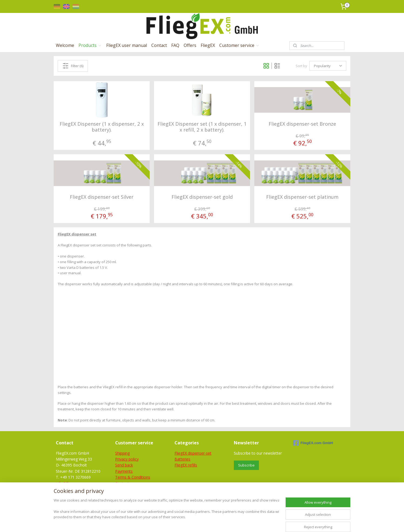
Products (90, 45)
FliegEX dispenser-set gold (202, 197)
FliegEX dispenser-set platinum (302, 197)
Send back (124, 465)
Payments (124, 471)
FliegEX (208, 45)
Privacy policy (127, 459)
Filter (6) (73, 66)
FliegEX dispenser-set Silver (102, 197)
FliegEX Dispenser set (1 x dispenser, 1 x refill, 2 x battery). (202, 127)
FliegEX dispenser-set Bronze (302, 124)
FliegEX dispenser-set (193, 453)
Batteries (182, 459)
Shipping (122, 453)
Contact (159, 45)
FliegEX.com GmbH (313, 443)
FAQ (175, 45)
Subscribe (246, 465)
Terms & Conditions (133, 477)
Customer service (239, 45)
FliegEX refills (186, 465)
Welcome (65, 45)
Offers (190, 45)
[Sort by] (328, 66)
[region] (166, 515)
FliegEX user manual (127, 45)
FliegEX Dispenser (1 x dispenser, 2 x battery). (102, 127)
